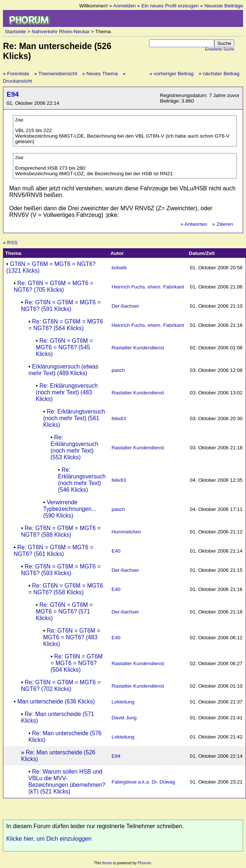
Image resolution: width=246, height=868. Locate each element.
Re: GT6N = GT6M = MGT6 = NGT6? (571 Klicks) (64, 611)
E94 (13, 94)
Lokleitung (123, 702)
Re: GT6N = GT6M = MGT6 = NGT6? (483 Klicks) (72, 637)
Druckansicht (18, 81)
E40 (116, 551)
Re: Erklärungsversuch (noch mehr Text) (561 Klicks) (74, 418)
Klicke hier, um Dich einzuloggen (49, 839)
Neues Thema (102, 74)
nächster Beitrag (221, 74)
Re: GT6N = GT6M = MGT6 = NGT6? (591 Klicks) (61, 306)
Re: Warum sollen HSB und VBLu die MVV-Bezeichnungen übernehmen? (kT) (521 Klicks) (67, 781)
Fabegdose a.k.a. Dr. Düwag (143, 782)
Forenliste (18, 74)
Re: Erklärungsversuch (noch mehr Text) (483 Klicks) (67, 392)
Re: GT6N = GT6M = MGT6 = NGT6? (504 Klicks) (77, 663)
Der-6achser (125, 306)
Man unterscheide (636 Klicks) (56, 701)
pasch (118, 370)
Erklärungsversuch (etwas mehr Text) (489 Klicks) (63, 370)
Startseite (15, 32)
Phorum (144, 863)
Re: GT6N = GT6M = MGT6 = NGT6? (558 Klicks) (66, 589)
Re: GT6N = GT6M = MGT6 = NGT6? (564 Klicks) (66, 325)
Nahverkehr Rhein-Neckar (61, 32)
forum (107, 863)
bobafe (119, 268)
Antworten (196, 224)
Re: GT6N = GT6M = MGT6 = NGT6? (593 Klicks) (61, 570)
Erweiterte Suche (220, 49)
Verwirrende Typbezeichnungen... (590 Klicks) (70, 509)
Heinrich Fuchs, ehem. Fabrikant (148, 287)
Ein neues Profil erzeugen (170, 6)
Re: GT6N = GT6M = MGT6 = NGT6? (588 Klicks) (61, 531)
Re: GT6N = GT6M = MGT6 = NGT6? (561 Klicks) (53, 551)
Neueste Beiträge (224, 6)
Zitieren (225, 224)
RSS (12, 243)
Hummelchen (126, 532)
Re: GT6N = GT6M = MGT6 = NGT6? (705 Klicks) (53, 286)
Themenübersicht (58, 74)
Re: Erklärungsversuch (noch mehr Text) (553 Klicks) (74, 447)
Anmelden (124, 6)
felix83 (119, 419)
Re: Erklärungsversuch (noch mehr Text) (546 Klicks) (82, 480)
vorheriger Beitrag (174, 74)
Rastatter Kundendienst (138, 348)
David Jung (124, 718)
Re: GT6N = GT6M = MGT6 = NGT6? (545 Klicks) (64, 347)
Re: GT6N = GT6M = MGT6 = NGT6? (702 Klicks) (61, 686)
